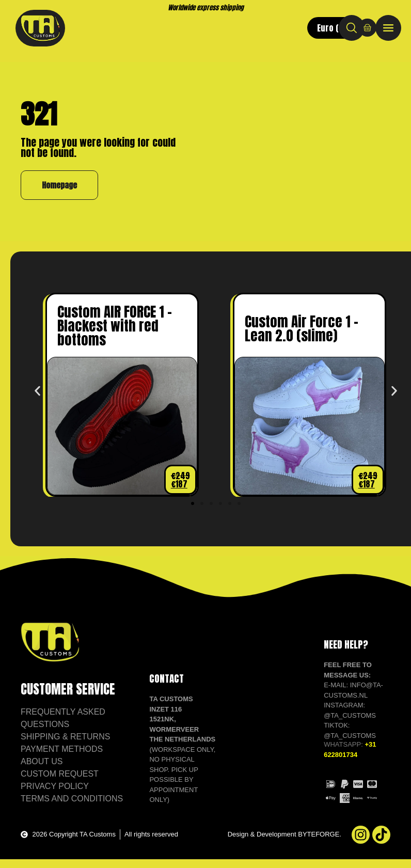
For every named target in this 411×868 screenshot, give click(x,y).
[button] (37, 401)
